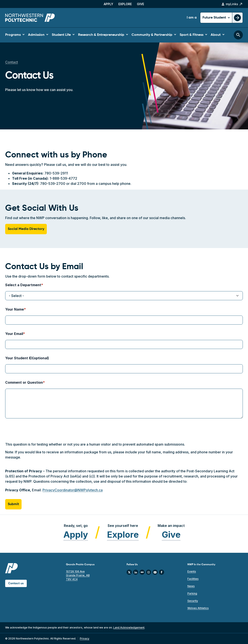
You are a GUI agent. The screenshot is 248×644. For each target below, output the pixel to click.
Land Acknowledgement (129, 628)
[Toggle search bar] (238, 35)
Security (193, 601)
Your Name (15, 309)
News (191, 586)
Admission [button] (36, 35)
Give (140, 4)
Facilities (193, 579)
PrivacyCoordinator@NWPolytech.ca (73, 490)
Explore (125, 4)
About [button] (216, 35)
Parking (192, 593)
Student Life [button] (61, 35)
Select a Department (23, 285)
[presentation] (38, 433)
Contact (12, 62)
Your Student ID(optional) (27, 358)
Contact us (16, 583)
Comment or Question (24, 382)
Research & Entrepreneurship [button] (101, 35)
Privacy (85, 639)
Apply (108, 4)
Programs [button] (13, 35)
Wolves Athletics (198, 608)
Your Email (14, 334)
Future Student (215, 18)
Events (192, 571)
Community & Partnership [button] (152, 35)
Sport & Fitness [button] (191, 35)
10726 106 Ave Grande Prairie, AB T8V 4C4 (78, 575)
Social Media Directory (26, 229)
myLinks (232, 4)
